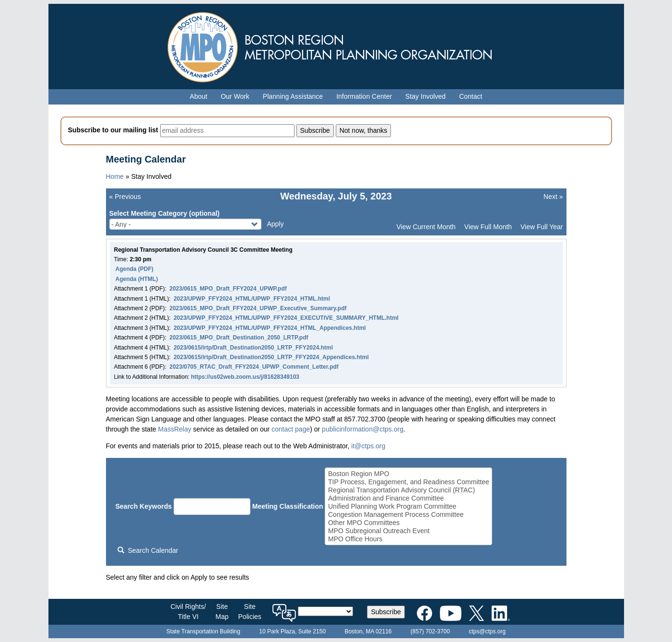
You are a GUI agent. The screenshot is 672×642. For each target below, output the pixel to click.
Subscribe (386, 612)
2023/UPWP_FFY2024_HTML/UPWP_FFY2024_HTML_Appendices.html (270, 328)
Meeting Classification (288, 506)
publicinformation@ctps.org (363, 429)
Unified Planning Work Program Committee (409, 507)
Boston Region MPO (409, 474)
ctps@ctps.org (487, 631)
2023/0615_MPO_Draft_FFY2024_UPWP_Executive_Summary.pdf (258, 308)
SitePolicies (250, 612)
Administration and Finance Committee (409, 498)
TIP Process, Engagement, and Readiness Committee (409, 482)
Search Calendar (148, 550)
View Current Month (426, 227)
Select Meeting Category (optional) (165, 213)
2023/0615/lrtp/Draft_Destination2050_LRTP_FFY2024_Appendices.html (271, 357)
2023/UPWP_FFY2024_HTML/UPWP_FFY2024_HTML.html (252, 299)
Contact (471, 96)
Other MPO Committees (409, 523)
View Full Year (542, 227)
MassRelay (174, 429)
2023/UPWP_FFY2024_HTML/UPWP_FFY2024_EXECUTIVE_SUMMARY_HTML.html (286, 318)
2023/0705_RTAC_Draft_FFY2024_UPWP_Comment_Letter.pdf (254, 367)
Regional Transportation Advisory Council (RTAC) (409, 490)
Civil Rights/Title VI (188, 612)
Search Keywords (144, 506)
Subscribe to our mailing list (113, 130)
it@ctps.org (368, 446)
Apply (275, 224)
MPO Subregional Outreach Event (409, 531)
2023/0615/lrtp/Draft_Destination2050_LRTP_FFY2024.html (253, 348)
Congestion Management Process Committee (409, 515)
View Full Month (488, 227)
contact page (291, 429)
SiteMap (222, 612)
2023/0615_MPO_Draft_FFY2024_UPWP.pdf (228, 289)
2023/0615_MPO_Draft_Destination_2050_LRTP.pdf (239, 338)
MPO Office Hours (409, 539)
